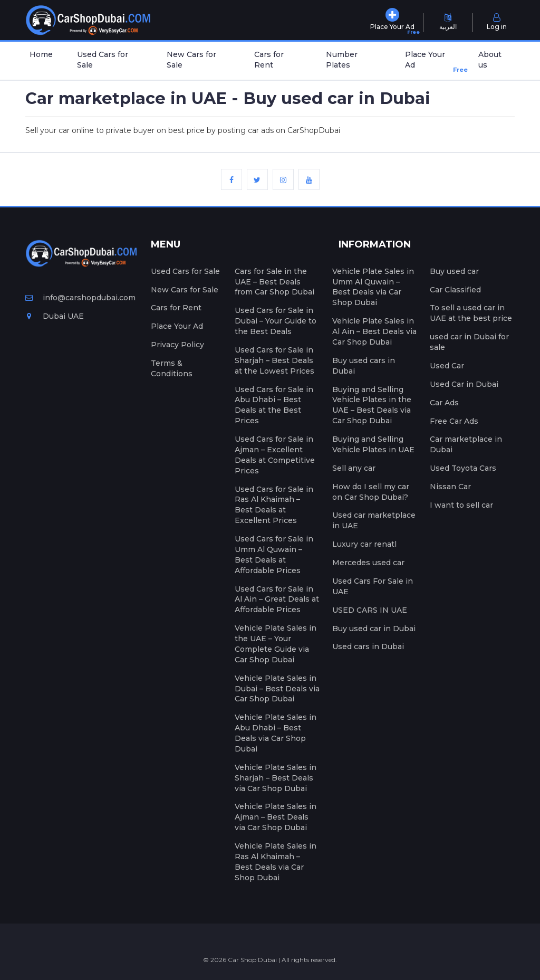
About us (490, 60)
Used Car (447, 366)
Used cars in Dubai (368, 646)
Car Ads (444, 403)
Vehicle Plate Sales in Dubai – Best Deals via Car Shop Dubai (277, 689)
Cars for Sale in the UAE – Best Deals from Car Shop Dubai (274, 282)
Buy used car (454, 271)
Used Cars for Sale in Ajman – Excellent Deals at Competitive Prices (275, 455)
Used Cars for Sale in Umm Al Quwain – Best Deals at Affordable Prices (274, 555)
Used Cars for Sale (103, 60)
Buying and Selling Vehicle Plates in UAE (373, 444)
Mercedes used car (368, 563)
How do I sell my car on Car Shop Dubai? (371, 492)
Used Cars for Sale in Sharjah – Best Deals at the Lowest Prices (274, 360)
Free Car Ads (454, 421)
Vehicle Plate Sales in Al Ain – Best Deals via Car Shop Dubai (374, 331)
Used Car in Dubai (464, 384)
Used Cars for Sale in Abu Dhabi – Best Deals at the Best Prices (274, 405)
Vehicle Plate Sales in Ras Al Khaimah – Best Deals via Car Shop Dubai (276, 862)
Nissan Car (450, 487)
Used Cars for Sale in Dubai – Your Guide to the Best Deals (276, 321)
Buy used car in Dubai (374, 629)
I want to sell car (461, 505)
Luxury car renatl (364, 544)
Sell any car (354, 468)
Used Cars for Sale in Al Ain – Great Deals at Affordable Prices (277, 600)
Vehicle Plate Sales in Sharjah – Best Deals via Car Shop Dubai (276, 778)
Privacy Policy (177, 345)
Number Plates (342, 60)
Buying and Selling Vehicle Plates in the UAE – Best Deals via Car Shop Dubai (372, 405)
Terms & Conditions (172, 368)
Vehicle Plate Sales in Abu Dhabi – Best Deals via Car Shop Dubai (276, 733)
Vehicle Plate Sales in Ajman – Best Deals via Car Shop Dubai (276, 817)
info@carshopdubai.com (80, 298)
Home (41, 54)
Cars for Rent (269, 60)
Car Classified (455, 290)
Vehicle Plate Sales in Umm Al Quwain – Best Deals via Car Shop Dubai (373, 287)
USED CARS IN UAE (370, 610)
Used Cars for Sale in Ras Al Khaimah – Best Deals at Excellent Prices (274, 505)
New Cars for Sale (191, 60)
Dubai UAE (55, 316)
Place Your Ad (432, 62)
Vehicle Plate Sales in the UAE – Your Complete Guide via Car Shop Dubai (276, 644)
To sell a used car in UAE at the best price (471, 313)
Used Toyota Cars (463, 468)
